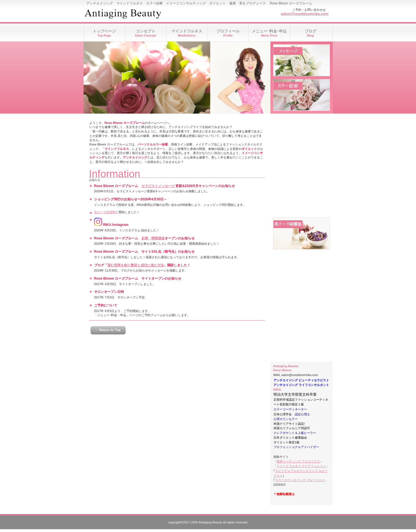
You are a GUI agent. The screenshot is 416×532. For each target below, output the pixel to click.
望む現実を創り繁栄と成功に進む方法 (136, 265)
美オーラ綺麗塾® (106, 212)
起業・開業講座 (153, 238)
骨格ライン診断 (302, 164)
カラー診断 (302, 95)
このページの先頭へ (108, 330)
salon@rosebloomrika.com (304, 14)
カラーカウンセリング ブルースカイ (300, 480)
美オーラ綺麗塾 (302, 233)
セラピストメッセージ (158, 186)
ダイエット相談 (302, 199)
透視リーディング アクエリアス (298, 461)
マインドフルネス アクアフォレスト (301, 466)
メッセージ (302, 60)
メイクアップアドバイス (302, 130)
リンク (302, 337)
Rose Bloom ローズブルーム (139, 14)
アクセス (302, 303)
